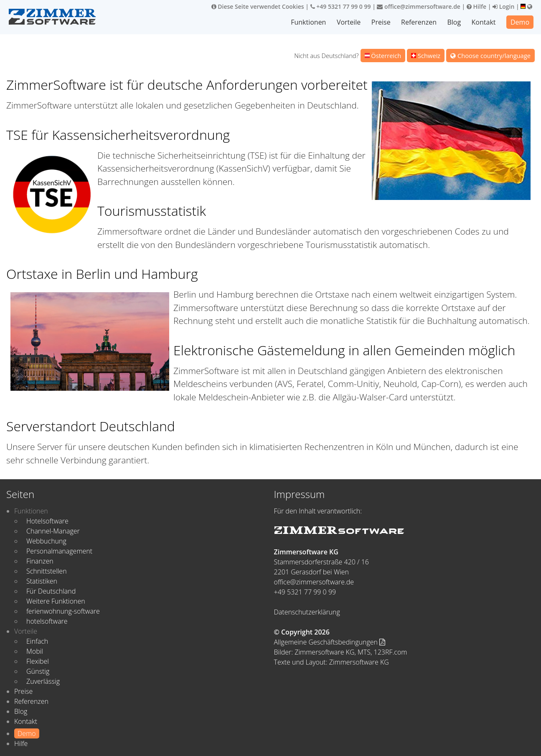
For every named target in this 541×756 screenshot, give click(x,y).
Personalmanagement (59, 551)
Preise (381, 22)
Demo (520, 22)
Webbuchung (46, 541)
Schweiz (426, 56)
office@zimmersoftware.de (418, 6)
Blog (454, 22)
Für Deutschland (51, 591)
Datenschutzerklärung (307, 612)
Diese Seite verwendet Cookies (258, 6)
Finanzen (40, 561)
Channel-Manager (53, 531)
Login (503, 6)
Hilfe (476, 6)
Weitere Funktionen (56, 601)
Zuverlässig (43, 681)
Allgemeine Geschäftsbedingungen (330, 642)
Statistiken (42, 581)
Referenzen (419, 22)
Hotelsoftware (47, 521)
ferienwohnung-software (63, 611)
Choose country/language (490, 56)
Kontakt (484, 22)
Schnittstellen (47, 571)
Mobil (35, 651)
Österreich (383, 56)
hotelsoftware (47, 621)
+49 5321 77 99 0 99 (341, 6)
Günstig (38, 671)
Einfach (37, 641)
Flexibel (38, 661)
